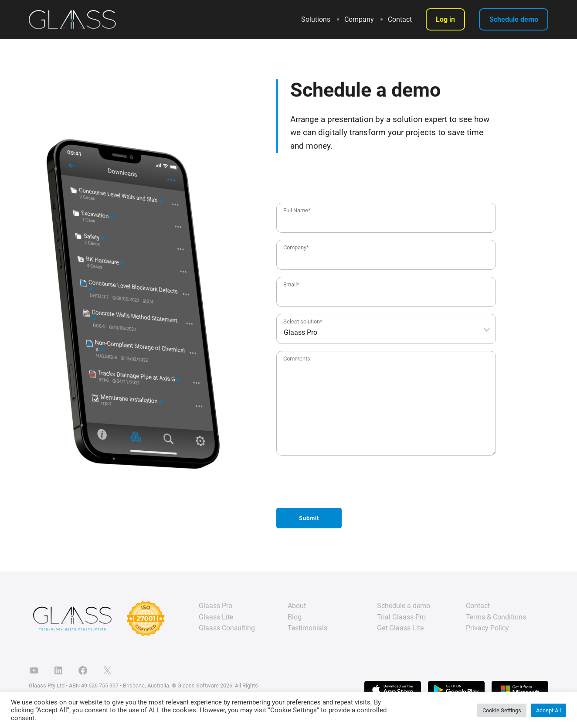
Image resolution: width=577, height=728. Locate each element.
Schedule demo (514, 19)
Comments (297, 359)
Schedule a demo (404, 606)
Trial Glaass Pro (401, 617)
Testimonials (307, 628)
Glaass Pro (216, 606)
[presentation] (343, 484)
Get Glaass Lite (400, 628)
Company (296, 247)
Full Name (297, 210)
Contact (478, 606)
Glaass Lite (216, 617)
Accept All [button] (548, 710)
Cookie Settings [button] (502, 710)
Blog (295, 617)
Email (291, 284)
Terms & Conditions (496, 617)
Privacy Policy (487, 628)
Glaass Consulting (227, 628)
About (297, 606)
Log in (445, 19)
